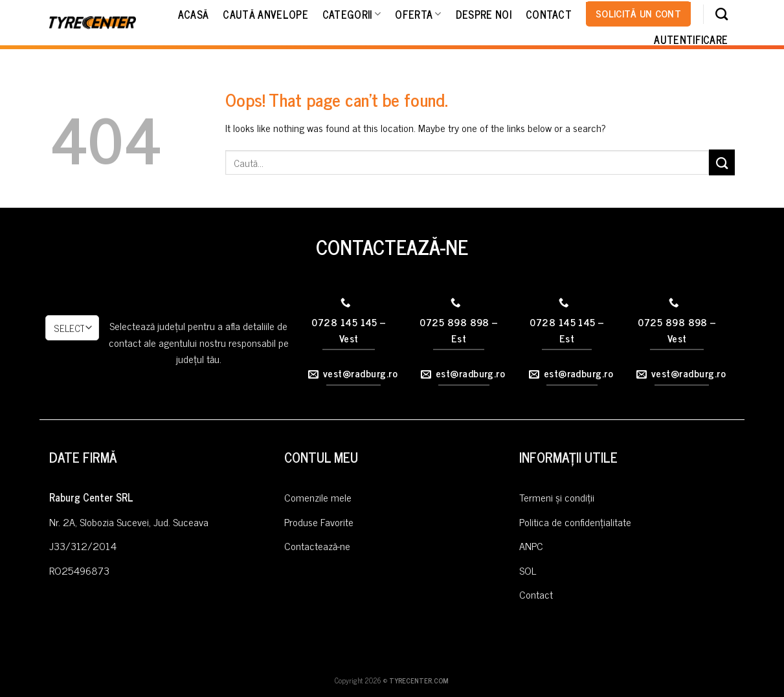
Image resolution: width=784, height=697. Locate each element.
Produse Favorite (319, 522)
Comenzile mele (318, 497)
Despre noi (484, 14)
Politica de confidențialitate (575, 522)
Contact (549, 14)
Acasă (194, 14)
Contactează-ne (317, 546)
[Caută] (722, 14)
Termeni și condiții (557, 497)
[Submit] (722, 162)
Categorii (352, 14)
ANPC (531, 546)
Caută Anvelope (265, 14)
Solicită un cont (638, 13)
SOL (528, 570)
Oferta (418, 14)
